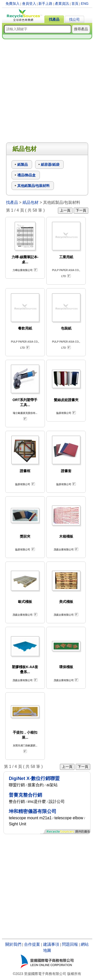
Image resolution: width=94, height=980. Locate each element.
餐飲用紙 (25, 328)
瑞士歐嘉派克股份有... (25, 413)
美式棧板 (66, 602)
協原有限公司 (64, 413)
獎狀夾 (25, 536)
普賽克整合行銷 (25, 795)
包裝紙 (66, 328)
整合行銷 (17, 802)
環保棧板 (66, 667)
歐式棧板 (25, 602)
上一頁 (65, 210)
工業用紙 (66, 257)
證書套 (66, 471)
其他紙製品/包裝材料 (34, 186)
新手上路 (45, 4)
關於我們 (13, 944)
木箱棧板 (66, 536)
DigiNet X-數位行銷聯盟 (34, 778)
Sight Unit (17, 824)
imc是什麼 (37, 802)
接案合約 (36, 785)
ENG (85, 4)
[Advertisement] (47, 91)
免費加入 (13, 4)
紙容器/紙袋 (50, 165)
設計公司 (57, 802)
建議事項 (51, 944)
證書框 (25, 471)
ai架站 (52, 785)
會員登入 (29, 4)
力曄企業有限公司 (23, 270)
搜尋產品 (81, 29)
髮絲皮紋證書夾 (66, 400)
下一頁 (81, 210)
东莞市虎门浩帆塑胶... (25, 746)
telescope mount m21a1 (30, 818)
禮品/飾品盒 (27, 175)
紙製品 (23, 165)
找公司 (74, 19)
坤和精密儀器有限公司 (33, 811)
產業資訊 (62, 4)
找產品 (54, 19)
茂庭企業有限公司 (64, 550)
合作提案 (32, 944)
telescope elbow (69, 818)
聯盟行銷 (17, 785)
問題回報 (70, 944)
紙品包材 (31, 202)
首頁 (75, 4)
